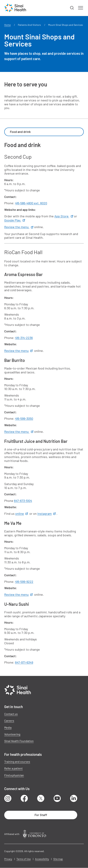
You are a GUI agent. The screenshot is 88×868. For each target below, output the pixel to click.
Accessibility (42, 859)
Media (8, 727)
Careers (9, 721)
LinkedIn (74, 798)
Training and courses (17, 762)
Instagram (47, 514)
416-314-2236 (24, 338)
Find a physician (14, 775)
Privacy (8, 859)
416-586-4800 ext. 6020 (31, 203)
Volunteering (12, 734)
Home (7, 25)
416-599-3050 (24, 418)
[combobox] (44, 132)
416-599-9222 (24, 582)
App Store (64, 216)
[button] (72, 8)
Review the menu (19, 227)
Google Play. (15, 220)
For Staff (41, 815)
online (22, 514)
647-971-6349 (24, 662)
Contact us (11, 714)
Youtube (57, 798)
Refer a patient (13, 768)
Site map (58, 859)
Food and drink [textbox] (20, 132)
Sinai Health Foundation (19, 741)
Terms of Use (24, 859)
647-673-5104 (23, 501)
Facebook (24, 798)
